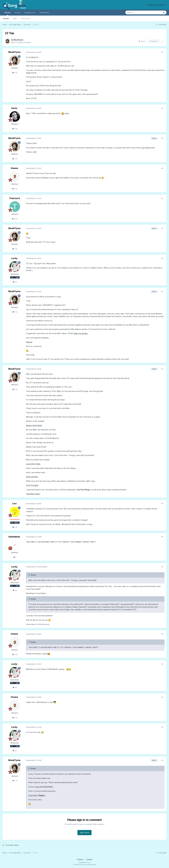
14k (15, 282)
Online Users (25, 18)
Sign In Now (84, 833)
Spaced (29, 342)
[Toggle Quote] (29, 575)
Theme (80, 859)
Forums (6, 18)
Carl (14, 504)
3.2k (15, 527)
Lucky (14, 258)
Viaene (14, 168)
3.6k (15, 189)
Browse (8, 14)
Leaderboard (44, 12)
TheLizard (14, 198)
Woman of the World (34, 425)
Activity (17, 12)
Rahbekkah (14, 537)
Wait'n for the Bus (81, 333)
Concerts (27, 42)
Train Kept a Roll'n (33, 494)
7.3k (15, 73)
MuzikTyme (19, 40)
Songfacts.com (30, 12)
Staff (15, 18)
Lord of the (37, 795)
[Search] (137, 12)
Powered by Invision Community (84, 865)
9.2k (15, 129)
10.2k (15, 219)
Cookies (89, 859)
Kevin (14, 108)
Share (142, 41)
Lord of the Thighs (33, 464)
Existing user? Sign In (157, 5)
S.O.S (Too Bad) (32, 485)
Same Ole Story (32, 477)
